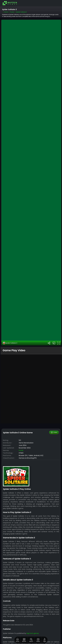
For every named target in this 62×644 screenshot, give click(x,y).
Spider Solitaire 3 (10, 334)
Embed (54, 423)
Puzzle (21, 441)
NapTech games (33, 624)
